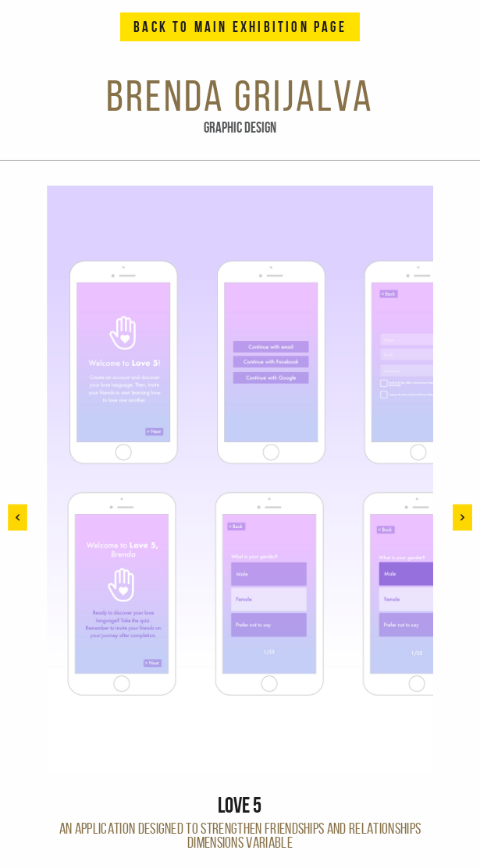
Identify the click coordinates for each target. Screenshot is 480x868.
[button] (462, 517)
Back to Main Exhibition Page (240, 27)
